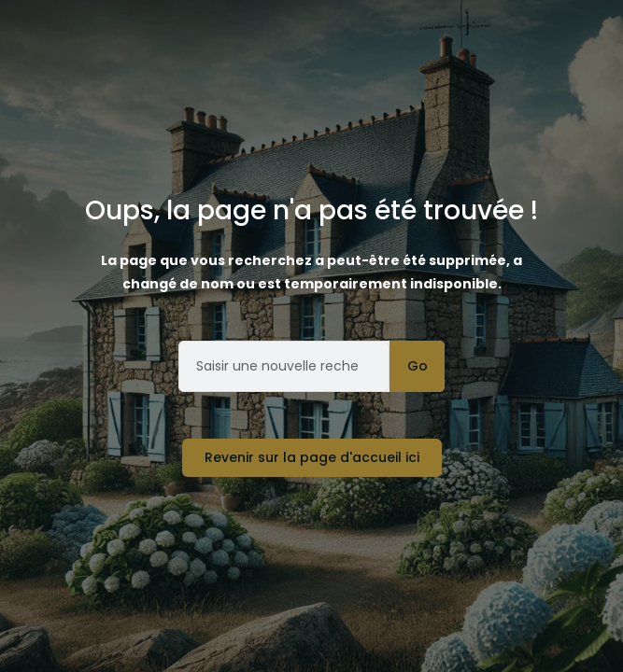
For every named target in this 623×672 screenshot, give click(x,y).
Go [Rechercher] (418, 366)
